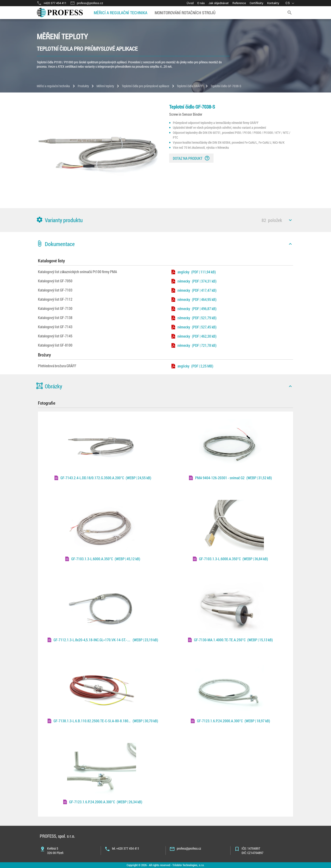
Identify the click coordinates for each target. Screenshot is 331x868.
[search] (290, 13)
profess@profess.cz (189, 848)
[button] (165, 220)
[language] (290, 3)
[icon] (290, 220)
